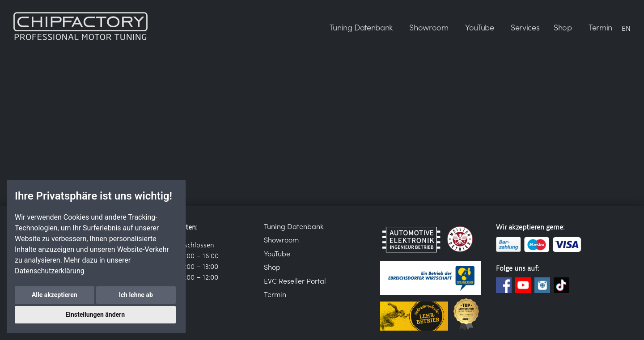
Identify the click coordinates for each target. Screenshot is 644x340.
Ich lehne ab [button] (136, 295)
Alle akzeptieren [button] (55, 295)
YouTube (277, 253)
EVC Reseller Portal (295, 280)
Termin (275, 294)
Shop (272, 267)
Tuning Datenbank (294, 226)
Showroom (281, 239)
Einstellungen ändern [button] (95, 314)
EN (626, 28)
